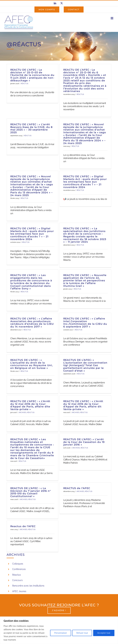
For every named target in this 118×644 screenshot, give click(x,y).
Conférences (19, 569)
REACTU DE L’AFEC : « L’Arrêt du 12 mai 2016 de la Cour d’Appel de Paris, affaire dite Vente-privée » (30, 405)
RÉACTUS (25, 84)
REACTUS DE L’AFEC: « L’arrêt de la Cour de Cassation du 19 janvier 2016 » (84, 442)
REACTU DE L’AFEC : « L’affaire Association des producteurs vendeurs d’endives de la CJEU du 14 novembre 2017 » (32, 323)
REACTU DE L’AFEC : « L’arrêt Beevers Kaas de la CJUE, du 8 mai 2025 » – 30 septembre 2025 (31, 128)
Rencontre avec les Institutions (28, 586)
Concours (17, 580)
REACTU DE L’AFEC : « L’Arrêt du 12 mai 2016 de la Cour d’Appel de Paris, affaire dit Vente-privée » (83, 405)
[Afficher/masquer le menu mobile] (112, 18)
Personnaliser (61, 633)
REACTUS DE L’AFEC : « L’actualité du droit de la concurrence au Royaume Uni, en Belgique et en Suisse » (32, 364)
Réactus (17, 575)
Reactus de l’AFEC (23, 526)
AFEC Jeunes (19, 591)
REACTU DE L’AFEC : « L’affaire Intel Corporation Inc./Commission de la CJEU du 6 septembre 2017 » (85, 323)
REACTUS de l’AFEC (77, 488)
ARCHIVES (23, 412)
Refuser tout (82, 633)
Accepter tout (104, 633)
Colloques (18, 564)
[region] (59, 630)
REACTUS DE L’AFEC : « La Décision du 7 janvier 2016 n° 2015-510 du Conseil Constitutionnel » (31, 492)
